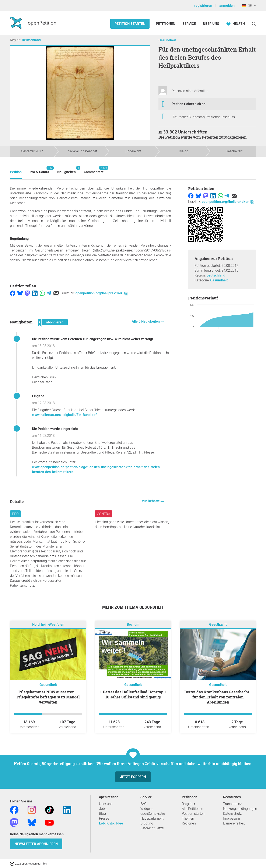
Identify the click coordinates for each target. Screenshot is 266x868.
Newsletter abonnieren (36, 844)
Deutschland (31, 40)
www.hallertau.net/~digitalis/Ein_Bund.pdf (64, 415)
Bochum (133, 624)
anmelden (227, 6)
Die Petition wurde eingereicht (55, 429)
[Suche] (254, 24)
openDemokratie (153, 814)
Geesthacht (218, 624)
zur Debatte (151, 501)
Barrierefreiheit (234, 823)
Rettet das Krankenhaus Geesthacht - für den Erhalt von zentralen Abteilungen (218, 697)
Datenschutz (232, 814)
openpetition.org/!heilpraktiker (102, 293)
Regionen (189, 823)
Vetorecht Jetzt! (152, 828)
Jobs (103, 809)
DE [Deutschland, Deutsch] (247, 6)
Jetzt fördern (133, 777)
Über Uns (211, 24)
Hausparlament (152, 818)
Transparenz (232, 804)
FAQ (143, 804)
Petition (16, 172)
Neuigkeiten (66, 170)
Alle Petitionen (192, 809)
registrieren (203, 6)
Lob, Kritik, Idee (111, 823)
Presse (104, 818)
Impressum (232, 818)
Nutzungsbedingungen (240, 809)
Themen (188, 818)
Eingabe (38, 396)
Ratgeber (188, 804)
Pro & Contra (39, 170)
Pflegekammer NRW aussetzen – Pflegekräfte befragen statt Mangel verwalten (48, 697)
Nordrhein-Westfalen (48, 624)
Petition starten (130, 24)
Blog (102, 814)
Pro (15, 514)
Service (189, 24)
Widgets (146, 809)
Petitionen (166, 24)
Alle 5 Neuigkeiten (146, 321)
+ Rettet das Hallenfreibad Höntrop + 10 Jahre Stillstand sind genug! (133, 694)
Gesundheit (167, 40)
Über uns (106, 804)
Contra (104, 514)
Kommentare (94, 170)
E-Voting (147, 823)
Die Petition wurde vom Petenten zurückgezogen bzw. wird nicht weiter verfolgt (92, 339)
